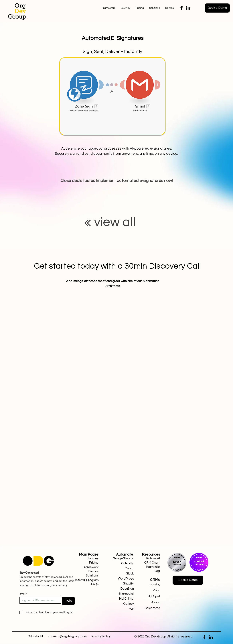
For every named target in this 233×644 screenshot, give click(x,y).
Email (23, 594)
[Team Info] (150, 567)
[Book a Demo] (217, 8)
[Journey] (85, 559)
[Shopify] (121, 584)
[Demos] (86, 571)
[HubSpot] (147, 596)
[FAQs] (86, 584)
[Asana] (147, 602)
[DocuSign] (121, 589)
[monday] (147, 585)
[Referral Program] (86, 580)
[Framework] (85, 567)
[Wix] (121, 609)
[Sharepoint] (121, 594)
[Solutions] (86, 576)
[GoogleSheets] (120, 559)
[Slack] (121, 574)
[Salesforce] (147, 608)
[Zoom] (120, 569)
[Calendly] (120, 563)
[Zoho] (147, 590)
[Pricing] (85, 563)
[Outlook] (121, 604)
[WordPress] (121, 579)
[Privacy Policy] (101, 636)
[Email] (39, 600)
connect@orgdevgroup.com (68, 636)
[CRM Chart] (150, 563)
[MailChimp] (120, 599)
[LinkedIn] (188, 8)
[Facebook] (181, 8)
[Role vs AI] (150, 559)
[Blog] (150, 571)
